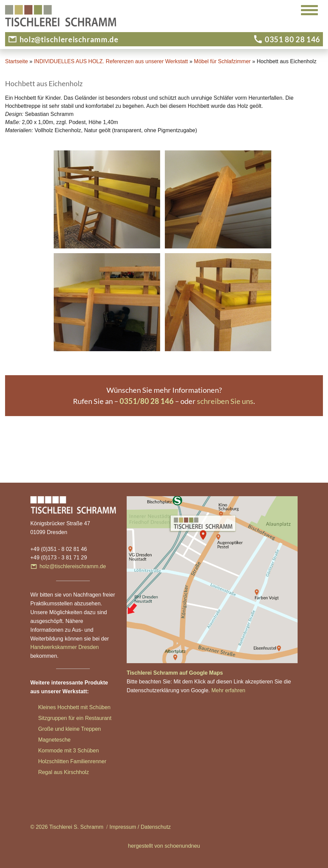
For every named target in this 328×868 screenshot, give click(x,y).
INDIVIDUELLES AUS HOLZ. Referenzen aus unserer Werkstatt (111, 61)
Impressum (123, 827)
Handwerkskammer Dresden (65, 647)
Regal (46, 772)
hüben (91, 751)
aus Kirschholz (71, 772)
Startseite (17, 61)
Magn (45, 740)
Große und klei (56, 729)
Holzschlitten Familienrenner (72, 761)
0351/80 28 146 (147, 401)
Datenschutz (156, 827)
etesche (61, 740)
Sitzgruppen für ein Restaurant (75, 718)
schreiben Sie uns (225, 401)
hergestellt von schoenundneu (164, 846)
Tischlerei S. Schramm (76, 827)
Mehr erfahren (229, 690)
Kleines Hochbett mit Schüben (74, 707)
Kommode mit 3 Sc (61, 751)
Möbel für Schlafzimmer (222, 61)
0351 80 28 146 (293, 39)
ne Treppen (87, 729)
